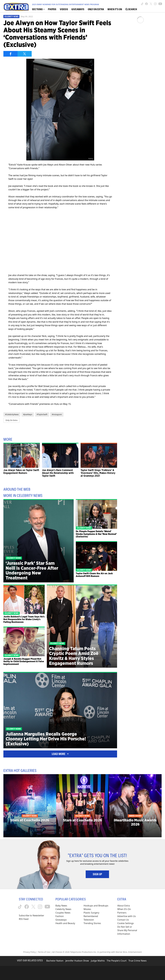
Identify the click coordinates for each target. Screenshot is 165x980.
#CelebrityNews (12, 414)
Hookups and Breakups (96, 906)
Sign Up (97, 874)
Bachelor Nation (55, 961)
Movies (87, 909)
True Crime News (138, 961)
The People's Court (117, 961)
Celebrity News (11, 17)
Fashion (60, 916)
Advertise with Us (127, 916)
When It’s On (124, 909)
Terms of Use (44, 952)
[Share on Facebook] (10, 54)
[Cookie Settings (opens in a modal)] (126, 923)
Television (89, 920)
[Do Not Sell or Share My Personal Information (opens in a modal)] (128, 930)
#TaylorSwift (42, 414)
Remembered (91, 916)
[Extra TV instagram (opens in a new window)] (155, 4)
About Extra (124, 906)
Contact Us (123, 920)
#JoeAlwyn (28, 414)
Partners (122, 913)
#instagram (57, 414)
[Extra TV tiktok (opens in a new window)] (142, 4)
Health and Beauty (65, 923)
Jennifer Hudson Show (77, 961)
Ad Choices (57, 952)
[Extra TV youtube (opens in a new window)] (160, 4)
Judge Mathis (98, 961)
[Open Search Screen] (131, 9)
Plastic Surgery (91, 913)
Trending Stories (92, 923)
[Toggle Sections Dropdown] (38, 9)
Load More (60, 754)
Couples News (63, 913)
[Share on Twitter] (25, 54)
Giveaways (61, 920)
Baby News (61, 906)
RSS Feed (24, 919)
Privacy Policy (30, 952)
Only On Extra (11, 420)
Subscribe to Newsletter (31, 915)
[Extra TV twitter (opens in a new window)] (151, 4)
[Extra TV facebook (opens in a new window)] (146, 4)
